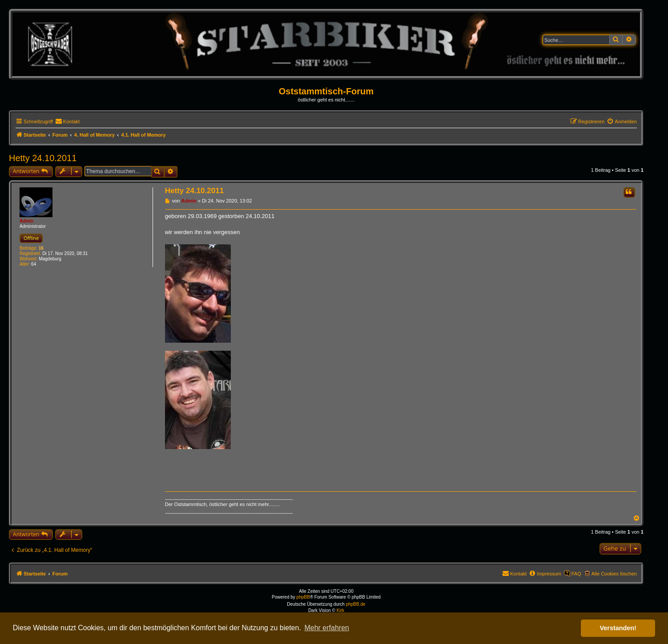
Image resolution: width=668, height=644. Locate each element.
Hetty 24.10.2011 (43, 158)
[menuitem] (67, 122)
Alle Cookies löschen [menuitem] (614, 574)
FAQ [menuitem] (576, 574)
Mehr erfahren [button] (327, 628)
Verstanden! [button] (618, 628)
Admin (26, 221)
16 (41, 248)
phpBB (303, 597)
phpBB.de (356, 604)
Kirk (340, 610)
